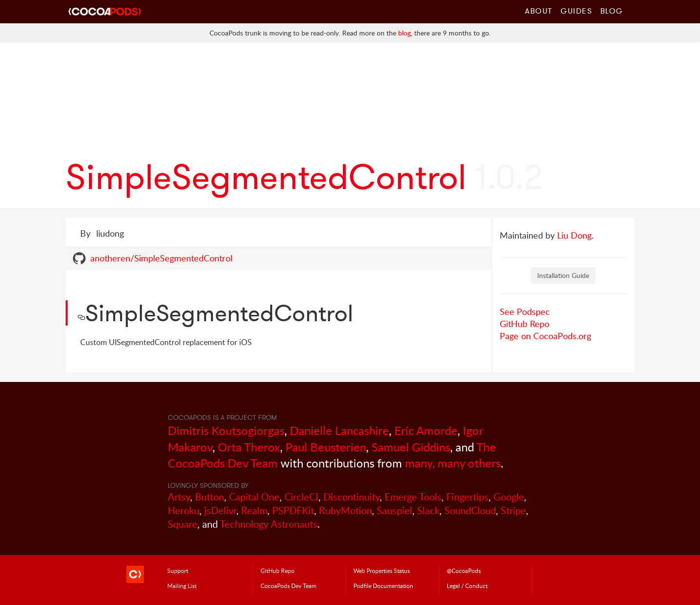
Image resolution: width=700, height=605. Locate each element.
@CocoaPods (464, 570)
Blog (612, 11)
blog (404, 33)
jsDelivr (220, 510)
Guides (577, 11)
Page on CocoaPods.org (545, 336)
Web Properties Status (382, 570)
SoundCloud (470, 510)
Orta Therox (249, 447)
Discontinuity (351, 497)
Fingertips (467, 497)
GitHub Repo (525, 324)
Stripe (513, 510)
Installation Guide (563, 275)
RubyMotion (345, 510)
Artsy (179, 497)
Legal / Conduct (467, 586)
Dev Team (289, 586)
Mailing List (182, 586)
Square (183, 524)
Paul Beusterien (326, 447)
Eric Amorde (426, 430)
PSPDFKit (293, 510)
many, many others (453, 463)
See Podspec (525, 311)
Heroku (184, 510)
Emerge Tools (413, 497)
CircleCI (301, 497)
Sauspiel (394, 510)
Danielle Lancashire (339, 430)
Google (509, 497)
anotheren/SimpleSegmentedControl (161, 258)
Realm (254, 510)
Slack (428, 510)
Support (178, 570)
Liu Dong (574, 235)
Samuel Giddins (411, 447)
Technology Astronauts (269, 524)
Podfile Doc (383, 586)
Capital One (254, 497)
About (539, 11)
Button (210, 497)
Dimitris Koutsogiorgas (226, 430)
